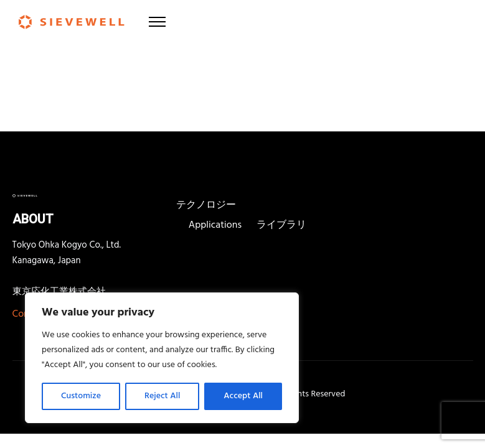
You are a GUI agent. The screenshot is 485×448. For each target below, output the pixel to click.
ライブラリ (281, 225)
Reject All (162, 396)
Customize (81, 396)
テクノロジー (206, 205)
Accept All (243, 396)
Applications (215, 225)
